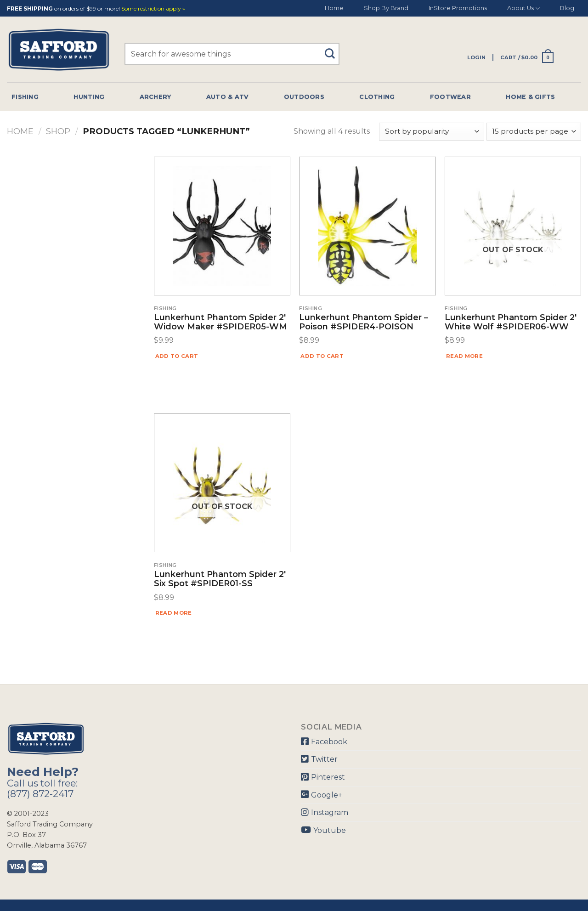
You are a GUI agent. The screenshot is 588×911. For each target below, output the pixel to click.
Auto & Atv (228, 97)
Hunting (89, 97)
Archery (155, 97)
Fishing (25, 97)
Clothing (377, 97)
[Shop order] (431, 132)
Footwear (450, 97)
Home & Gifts (530, 97)
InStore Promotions (458, 8)
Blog (567, 8)
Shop (58, 131)
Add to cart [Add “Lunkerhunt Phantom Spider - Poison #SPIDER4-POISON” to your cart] (322, 356)
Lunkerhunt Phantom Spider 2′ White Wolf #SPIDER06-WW (511, 323)
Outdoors (304, 97)
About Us (523, 8)
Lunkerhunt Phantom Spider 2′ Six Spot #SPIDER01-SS (220, 579)
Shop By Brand (386, 8)
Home (334, 8)
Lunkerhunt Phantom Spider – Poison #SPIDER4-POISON (364, 323)
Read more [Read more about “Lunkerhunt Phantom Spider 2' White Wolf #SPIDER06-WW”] (464, 356)
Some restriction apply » (153, 9)
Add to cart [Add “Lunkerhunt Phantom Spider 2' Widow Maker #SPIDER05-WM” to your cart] (177, 356)
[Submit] (333, 49)
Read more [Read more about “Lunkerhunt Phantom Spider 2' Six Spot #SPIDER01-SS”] (174, 613)
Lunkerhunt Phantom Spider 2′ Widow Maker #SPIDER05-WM (220, 323)
